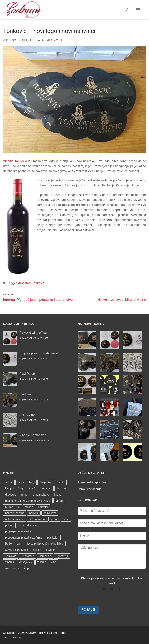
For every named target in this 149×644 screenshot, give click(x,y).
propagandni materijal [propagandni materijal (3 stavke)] (18, 531)
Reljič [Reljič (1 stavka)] (9, 544)
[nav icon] (138, 10)
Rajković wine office (33, 333)
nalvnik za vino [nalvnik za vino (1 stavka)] (38, 519)
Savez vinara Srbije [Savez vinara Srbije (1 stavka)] (17, 550)
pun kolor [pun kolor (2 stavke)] (53, 538)
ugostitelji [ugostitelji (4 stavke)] (62, 556)
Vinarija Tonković (15, 161)
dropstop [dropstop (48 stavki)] (62, 489)
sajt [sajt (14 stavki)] (19, 544)
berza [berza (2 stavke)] (21, 482)
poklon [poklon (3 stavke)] (9, 525)
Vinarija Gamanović (33, 435)
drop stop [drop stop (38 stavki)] (46, 489)
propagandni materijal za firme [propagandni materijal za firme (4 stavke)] (24, 538)
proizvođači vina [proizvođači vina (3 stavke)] (28, 525)
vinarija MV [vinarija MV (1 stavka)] (26, 562)
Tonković (38, 283)
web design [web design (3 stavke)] (12, 568)
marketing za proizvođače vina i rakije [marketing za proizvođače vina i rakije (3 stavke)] (28, 501)
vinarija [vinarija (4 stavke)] (10, 562)
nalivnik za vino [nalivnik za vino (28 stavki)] (14, 519)
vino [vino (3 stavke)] (54, 562)
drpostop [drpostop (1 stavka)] (11, 495)
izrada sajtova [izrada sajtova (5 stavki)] (41, 495)
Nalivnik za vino (50, 40)
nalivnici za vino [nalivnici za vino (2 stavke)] (15, 513)
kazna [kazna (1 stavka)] (58, 495)
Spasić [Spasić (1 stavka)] (37, 550)
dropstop (24, 283)
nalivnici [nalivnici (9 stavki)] (43, 507)
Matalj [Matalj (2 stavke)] (59, 501)
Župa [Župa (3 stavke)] (27, 568)
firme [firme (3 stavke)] (24, 495)
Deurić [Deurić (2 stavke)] (61, 482)
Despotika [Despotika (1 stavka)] (46, 482)
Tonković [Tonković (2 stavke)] (11, 556)
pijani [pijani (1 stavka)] (66, 519)
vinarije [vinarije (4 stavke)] (42, 562)
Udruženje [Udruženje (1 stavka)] (45, 556)
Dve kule (25, 394)
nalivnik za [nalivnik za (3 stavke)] (50, 513)
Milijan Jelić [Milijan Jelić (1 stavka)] (12, 507)
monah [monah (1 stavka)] (29, 507)
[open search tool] (127, 10)
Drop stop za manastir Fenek (39, 353)
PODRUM (10, 40)
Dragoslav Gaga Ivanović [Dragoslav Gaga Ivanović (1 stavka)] (20, 489)
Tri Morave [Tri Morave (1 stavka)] (28, 556)
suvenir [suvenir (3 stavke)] (50, 550)
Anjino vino (27, 415)
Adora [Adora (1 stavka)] (9, 482)
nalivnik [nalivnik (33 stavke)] (34, 513)
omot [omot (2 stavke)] (55, 519)
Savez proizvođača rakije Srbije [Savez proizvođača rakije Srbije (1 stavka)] (45, 544)
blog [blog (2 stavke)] (32, 482)
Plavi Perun (27, 374)
